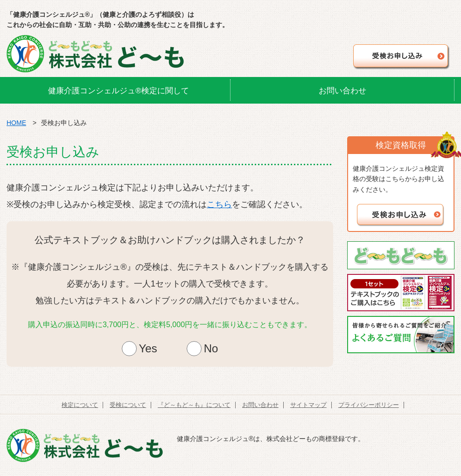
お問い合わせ (342, 91)
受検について (128, 405)
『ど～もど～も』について (194, 405)
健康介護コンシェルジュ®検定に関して (119, 91)
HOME (16, 123)
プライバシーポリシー (369, 405)
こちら (219, 204)
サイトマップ (308, 405)
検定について (80, 405)
